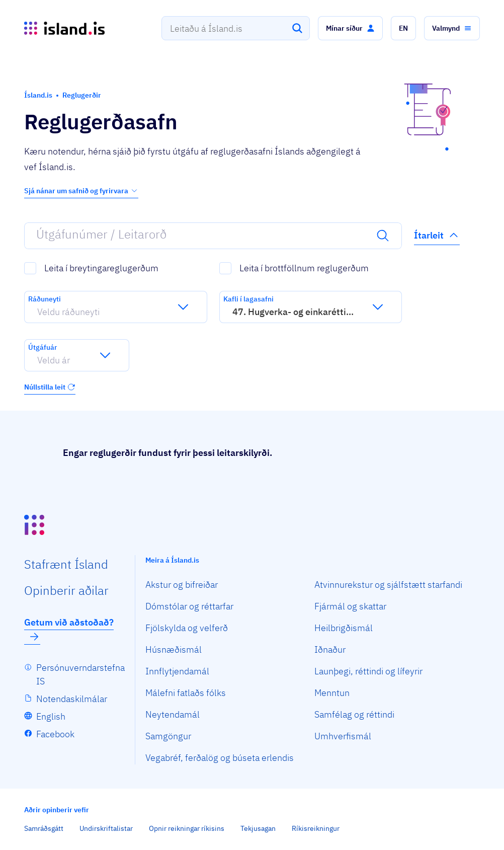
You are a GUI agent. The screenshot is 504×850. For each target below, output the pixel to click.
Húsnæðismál (174, 649)
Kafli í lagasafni (248, 299)
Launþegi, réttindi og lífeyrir (368, 671)
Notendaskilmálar (72, 699)
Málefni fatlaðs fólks (186, 693)
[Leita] (297, 28)
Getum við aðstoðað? (69, 630)
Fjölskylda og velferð (187, 628)
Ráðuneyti (45, 299)
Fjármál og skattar (350, 606)
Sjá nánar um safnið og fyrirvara (81, 191)
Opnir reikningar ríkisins (187, 828)
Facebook (55, 734)
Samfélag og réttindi (354, 714)
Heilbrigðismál (344, 628)
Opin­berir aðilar (66, 590)
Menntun (332, 693)
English (51, 716)
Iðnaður (330, 649)
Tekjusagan (258, 828)
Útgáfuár (43, 347)
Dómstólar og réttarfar (189, 606)
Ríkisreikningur (316, 828)
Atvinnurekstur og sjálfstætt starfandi (388, 585)
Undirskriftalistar (106, 828)
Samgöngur (168, 736)
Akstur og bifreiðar (182, 585)
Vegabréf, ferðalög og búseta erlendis (220, 758)
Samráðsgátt (44, 828)
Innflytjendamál (177, 671)
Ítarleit (437, 235)
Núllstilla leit (50, 387)
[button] (350, 28)
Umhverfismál (343, 736)
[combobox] (236, 28)
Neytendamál (173, 714)
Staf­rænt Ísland (66, 564)
